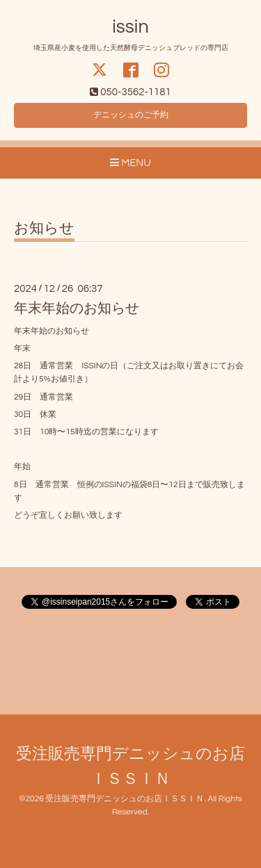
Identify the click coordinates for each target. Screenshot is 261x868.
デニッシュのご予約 (131, 115)
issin (130, 27)
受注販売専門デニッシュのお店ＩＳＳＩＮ (125, 799)
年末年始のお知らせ (77, 309)
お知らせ (44, 228)
